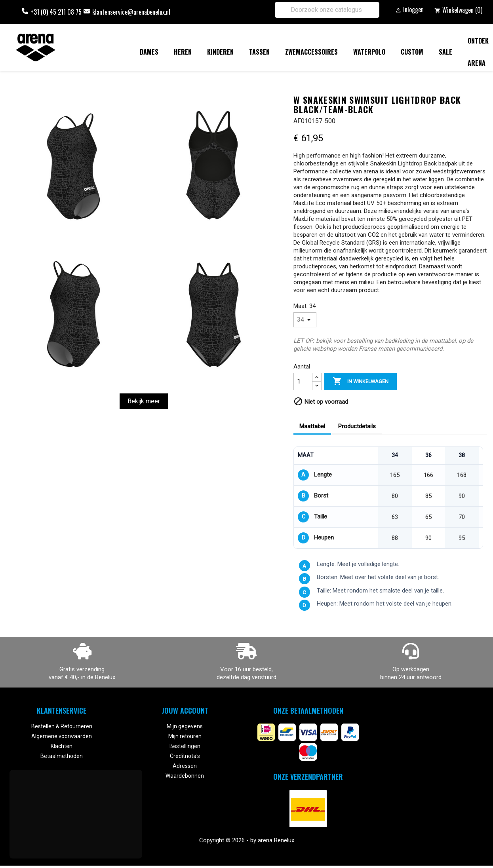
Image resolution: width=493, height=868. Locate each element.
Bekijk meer (144, 401)
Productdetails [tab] (357, 426)
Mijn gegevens (185, 726)
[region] (388, 498)
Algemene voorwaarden (62, 736)
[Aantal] (303, 382)
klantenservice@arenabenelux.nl (131, 12)
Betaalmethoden (62, 756)
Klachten (62, 746)
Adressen (185, 766)
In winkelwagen (361, 382)
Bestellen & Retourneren (62, 726)
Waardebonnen (185, 776)
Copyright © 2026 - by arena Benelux (247, 840)
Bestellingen (185, 746)
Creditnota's (185, 756)
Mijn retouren (185, 736)
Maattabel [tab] (312, 426)
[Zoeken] (327, 10)
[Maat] (305, 320)
